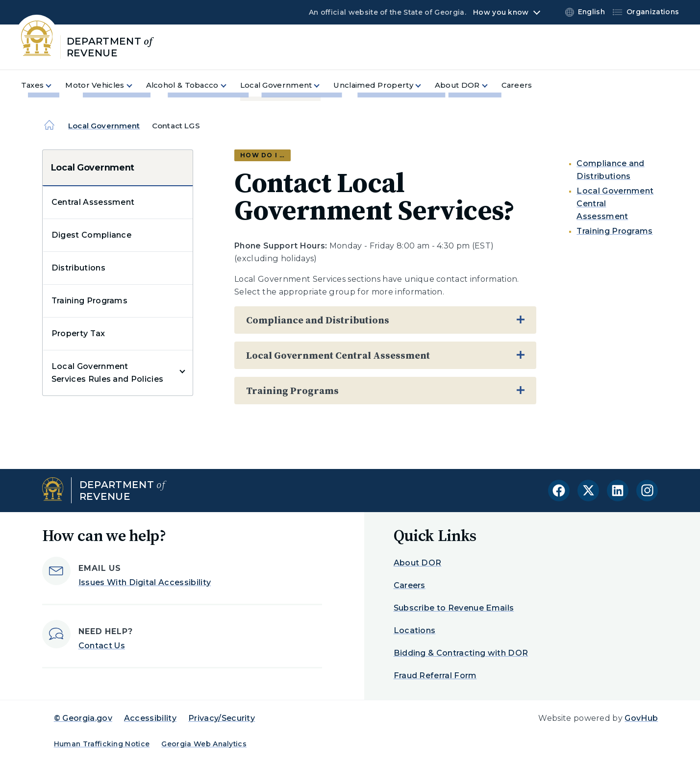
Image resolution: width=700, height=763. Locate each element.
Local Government (104, 126)
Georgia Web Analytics (204, 744)
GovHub (641, 718)
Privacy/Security (222, 718)
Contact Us (102, 646)
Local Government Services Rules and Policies (108, 373)
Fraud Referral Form (435, 676)
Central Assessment (93, 202)
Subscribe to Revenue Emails (454, 608)
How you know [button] (501, 12)
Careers (410, 585)
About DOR (418, 563)
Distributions (78, 268)
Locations (415, 630)
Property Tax (78, 333)
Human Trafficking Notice (102, 744)
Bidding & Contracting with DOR (461, 653)
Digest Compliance (91, 235)
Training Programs (89, 301)
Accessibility (150, 718)
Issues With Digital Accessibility (145, 582)
